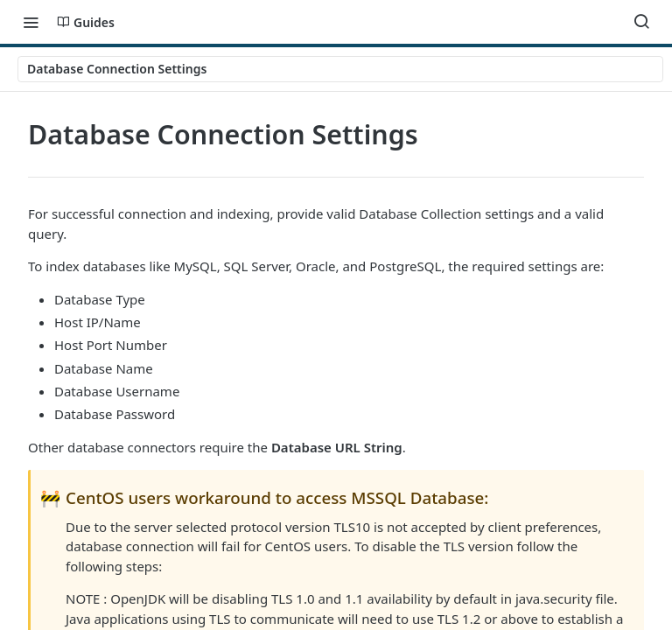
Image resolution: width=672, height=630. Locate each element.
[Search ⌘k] (641, 22)
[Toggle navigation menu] (31, 22)
